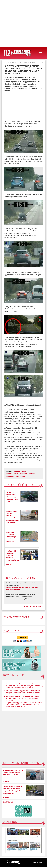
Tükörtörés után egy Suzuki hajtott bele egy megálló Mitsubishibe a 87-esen (13, 773)
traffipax (23, 474)
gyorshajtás (21, 476)
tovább (10, 506)
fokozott (32, 474)
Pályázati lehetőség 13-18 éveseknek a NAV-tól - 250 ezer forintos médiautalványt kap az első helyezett (24, 698)
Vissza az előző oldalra (34, 606)
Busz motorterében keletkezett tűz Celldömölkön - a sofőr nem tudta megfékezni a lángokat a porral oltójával (25, 692)
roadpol (17, 471)
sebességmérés (12, 474)
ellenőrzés (10, 476)
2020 (24, 471)
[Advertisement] (23, 23)
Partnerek (8, 802)
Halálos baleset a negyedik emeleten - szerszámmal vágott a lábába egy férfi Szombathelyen (13, 790)
